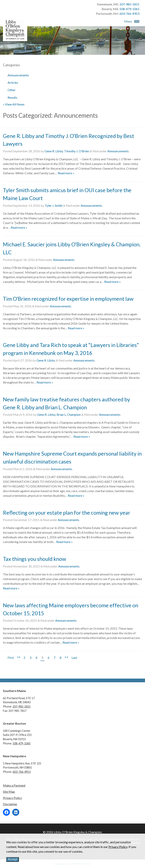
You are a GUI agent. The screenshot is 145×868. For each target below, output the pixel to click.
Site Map (9, 792)
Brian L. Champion (69, 414)
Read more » (66, 173)
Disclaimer (10, 804)
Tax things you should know (35, 559)
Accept (13, 859)
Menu (128, 21)
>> (66, 657)
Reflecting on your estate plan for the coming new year (67, 513)
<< (19, 657)
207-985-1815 (129, 4)
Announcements (18, 75)
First (11, 658)
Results (12, 97)
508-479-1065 (129, 9)
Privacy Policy (12, 798)
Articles (13, 82)
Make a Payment (14, 785)
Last (74, 658)
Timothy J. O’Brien (77, 151)
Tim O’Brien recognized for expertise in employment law (68, 299)
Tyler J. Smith (54, 205)
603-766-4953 (129, 14)
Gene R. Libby (54, 151)
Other (12, 90)
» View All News (14, 104)
